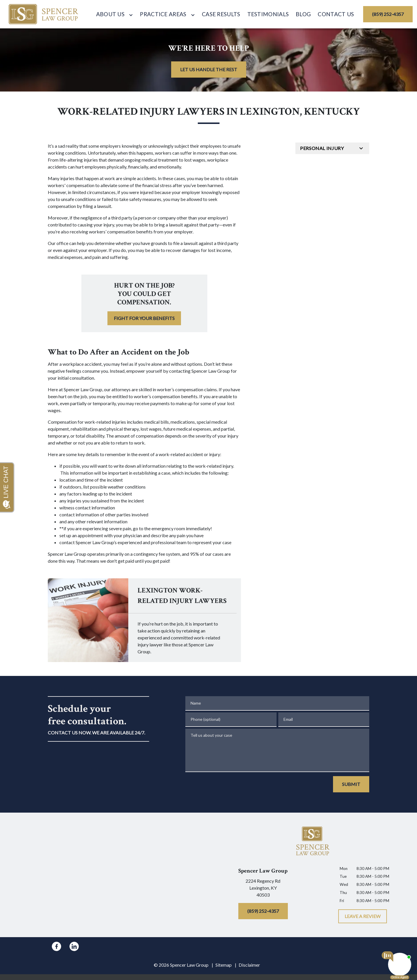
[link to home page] (44, 14)
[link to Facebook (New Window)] (56, 946)
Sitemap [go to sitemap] (224, 965)
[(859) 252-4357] (388, 14)
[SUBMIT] (351, 784)
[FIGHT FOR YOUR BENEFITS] (144, 318)
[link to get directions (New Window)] (263, 889)
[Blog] (303, 14)
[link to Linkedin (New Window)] (74, 946)
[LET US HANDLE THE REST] (209, 70)
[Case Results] (221, 14)
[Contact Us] (336, 14)
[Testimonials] (268, 14)
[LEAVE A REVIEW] (363, 916)
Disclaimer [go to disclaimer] (249, 965)
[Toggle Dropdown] (131, 15)
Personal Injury (322, 148)
